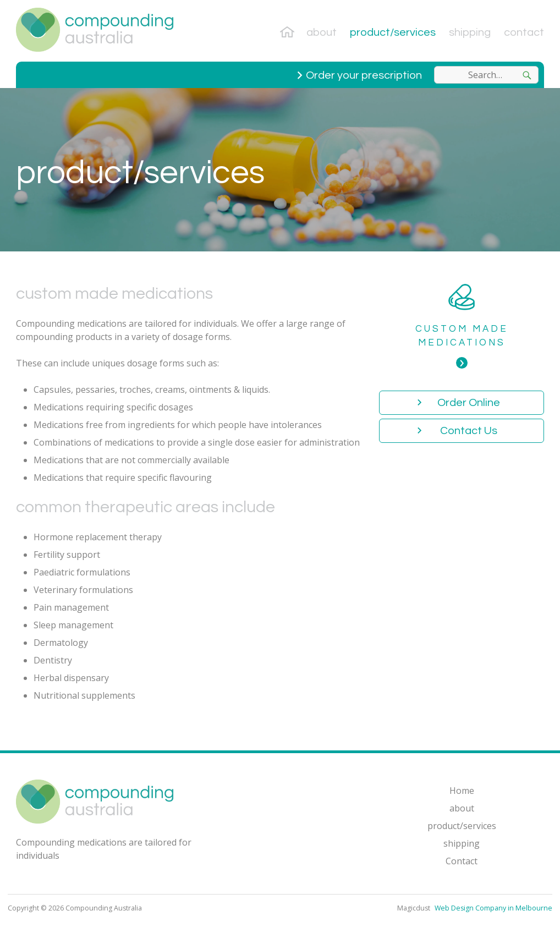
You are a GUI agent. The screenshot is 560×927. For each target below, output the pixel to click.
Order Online (469, 403)
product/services (393, 32)
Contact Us (469, 431)
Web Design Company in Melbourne (493, 908)
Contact (524, 32)
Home (289, 31)
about (322, 32)
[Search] (527, 75)
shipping (470, 32)
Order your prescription (364, 75)
